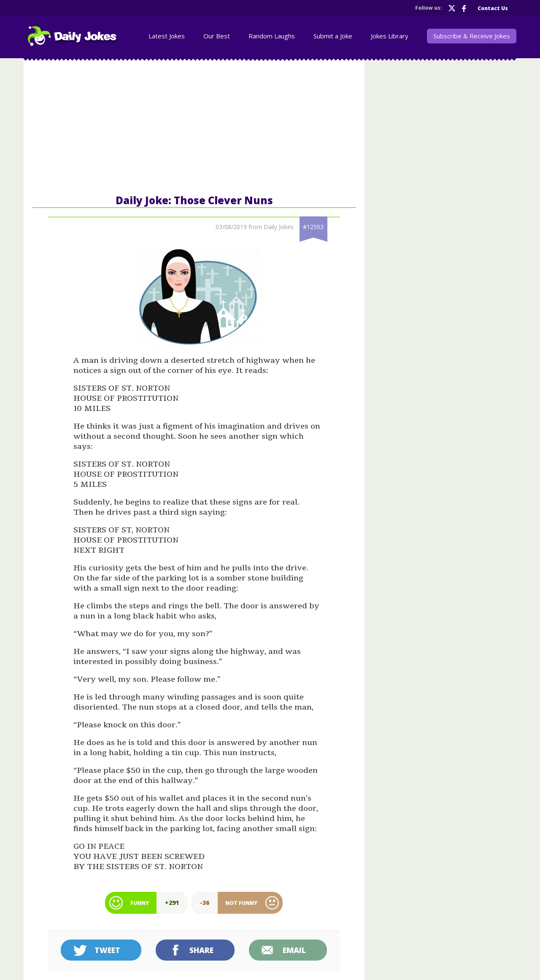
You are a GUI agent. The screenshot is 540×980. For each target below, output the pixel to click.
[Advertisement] (194, 126)
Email (294, 950)
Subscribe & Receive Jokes (472, 36)
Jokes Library (390, 36)
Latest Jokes (167, 36)
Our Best (217, 36)
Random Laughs (272, 36)
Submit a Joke (333, 36)
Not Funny (241, 903)
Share (201, 950)
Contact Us (493, 8)
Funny (140, 903)
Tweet (107, 950)
